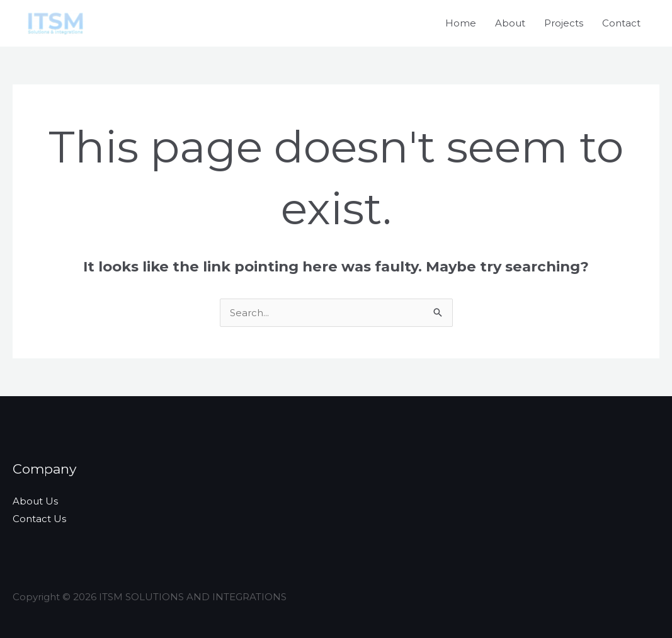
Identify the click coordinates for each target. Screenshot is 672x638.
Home (461, 23)
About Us (35, 501)
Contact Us (39, 519)
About (510, 23)
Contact (621, 23)
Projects (564, 23)
